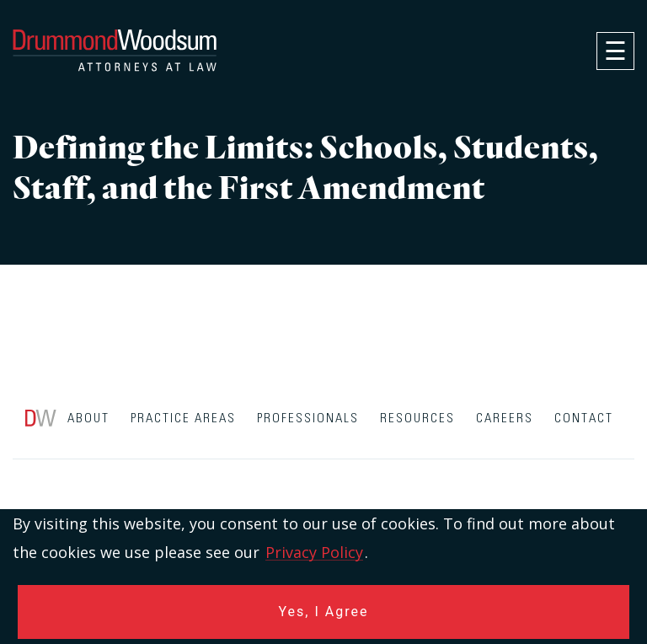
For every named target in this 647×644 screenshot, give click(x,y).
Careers (505, 419)
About (88, 419)
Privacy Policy (314, 552)
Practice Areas (183, 419)
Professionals (308, 419)
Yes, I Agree (324, 612)
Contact (584, 419)
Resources (417, 419)
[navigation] (615, 51)
